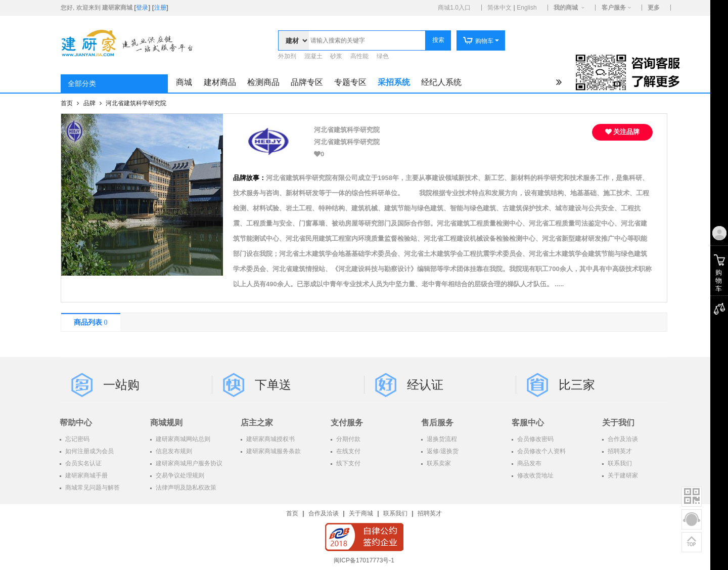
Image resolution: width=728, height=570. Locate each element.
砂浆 (336, 56)
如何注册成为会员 (89, 451)
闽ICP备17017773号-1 (364, 560)
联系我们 (619, 463)
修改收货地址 (535, 475)
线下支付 (348, 463)
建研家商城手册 (86, 475)
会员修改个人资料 (541, 451)
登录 (142, 8)
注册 (160, 8)
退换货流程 (441, 439)
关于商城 (361, 513)
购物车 (478, 41)
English (527, 8)
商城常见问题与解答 (92, 488)
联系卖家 (438, 463)
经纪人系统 (441, 82)
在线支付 (348, 451)
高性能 (359, 56)
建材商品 (220, 82)
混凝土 (313, 56)
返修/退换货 (442, 451)
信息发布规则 (173, 451)
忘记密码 (77, 439)
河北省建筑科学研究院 (136, 103)
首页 (67, 103)
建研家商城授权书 (270, 439)
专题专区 (350, 82)
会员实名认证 (83, 463)
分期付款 (348, 439)
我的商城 (566, 8)
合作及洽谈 (622, 439)
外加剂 (287, 56)
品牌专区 (307, 82)
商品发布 (529, 463)
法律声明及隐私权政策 (185, 488)
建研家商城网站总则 (182, 439)
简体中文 (499, 8)
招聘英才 (619, 451)
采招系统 (394, 82)
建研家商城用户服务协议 (188, 463)
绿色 (383, 56)
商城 (184, 82)
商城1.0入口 (454, 8)
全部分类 (82, 84)
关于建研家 (622, 475)
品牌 (90, 103)
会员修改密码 (535, 439)
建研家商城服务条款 (273, 451)
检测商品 (263, 82)
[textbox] (367, 40)
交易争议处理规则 (179, 475)
